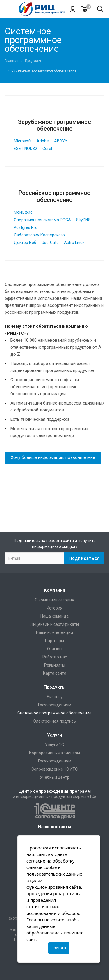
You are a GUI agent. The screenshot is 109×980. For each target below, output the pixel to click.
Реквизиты (55, 665)
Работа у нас (55, 657)
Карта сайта (55, 673)
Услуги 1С (54, 745)
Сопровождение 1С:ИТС (54, 769)
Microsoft (23, 141)
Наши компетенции (54, 632)
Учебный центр (55, 777)
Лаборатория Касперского (39, 235)
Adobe (43, 141)
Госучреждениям (55, 705)
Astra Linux (74, 243)
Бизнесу (55, 697)
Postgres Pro (26, 227)
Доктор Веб (25, 243)
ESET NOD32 (25, 149)
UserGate (50, 243)
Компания (54, 590)
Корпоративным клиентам (54, 753)
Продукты (54, 687)
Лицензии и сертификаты (55, 624)
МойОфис (23, 212)
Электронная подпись (54, 721)
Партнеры (54, 641)
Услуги (54, 735)
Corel (47, 149)
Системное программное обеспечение (54, 713)
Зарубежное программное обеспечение (54, 125)
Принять (59, 948)
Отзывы (55, 649)
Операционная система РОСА (42, 220)
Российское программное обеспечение (54, 196)
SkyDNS (83, 220)
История (54, 608)
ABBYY (61, 141)
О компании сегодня (54, 600)
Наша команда (54, 616)
